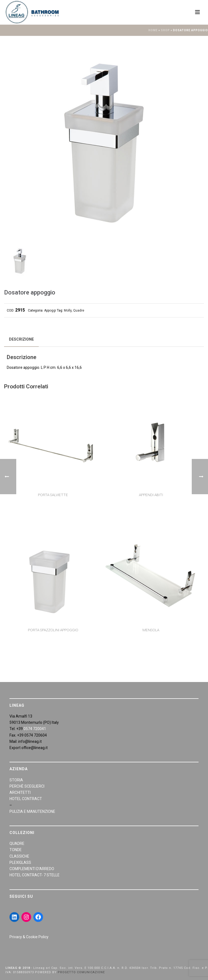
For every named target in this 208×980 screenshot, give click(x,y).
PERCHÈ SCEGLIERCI (27, 786)
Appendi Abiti (151, 495)
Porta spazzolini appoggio (53, 630)
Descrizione (21, 339)
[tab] (21, 339)
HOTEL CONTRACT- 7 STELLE (35, 875)
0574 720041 (35, 729)
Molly (68, 310)
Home (153, 30)
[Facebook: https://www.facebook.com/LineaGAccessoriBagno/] (38, 917)
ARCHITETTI (20, 792)
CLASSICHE (19, 856)
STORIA (16, 780)
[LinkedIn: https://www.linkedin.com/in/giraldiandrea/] (14, 917)
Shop (165, 30)
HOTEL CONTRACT (26, 799)
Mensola (151, 630)
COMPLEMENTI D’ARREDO (32, 869)
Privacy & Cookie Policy (29, 937)
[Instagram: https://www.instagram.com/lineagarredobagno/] (26, 917)
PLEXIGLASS (20, 862)
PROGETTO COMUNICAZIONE (81, 972)
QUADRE (17, 843)
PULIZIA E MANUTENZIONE (32, 811)
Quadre (79, 310)
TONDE (16, 850)
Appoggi (50, 310)
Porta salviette (53, 495)
